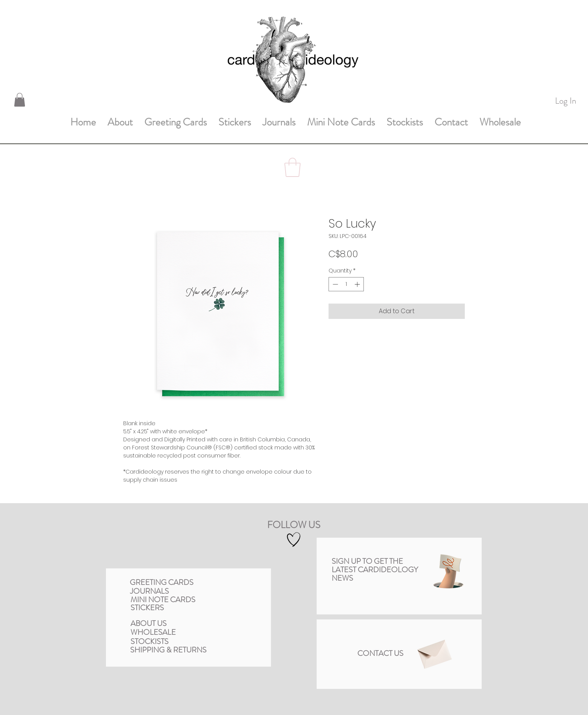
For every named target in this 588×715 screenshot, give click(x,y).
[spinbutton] (346, 284)
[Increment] (358, 284)
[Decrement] (334, 284)
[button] (20, 100)
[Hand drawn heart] (294, 540)
